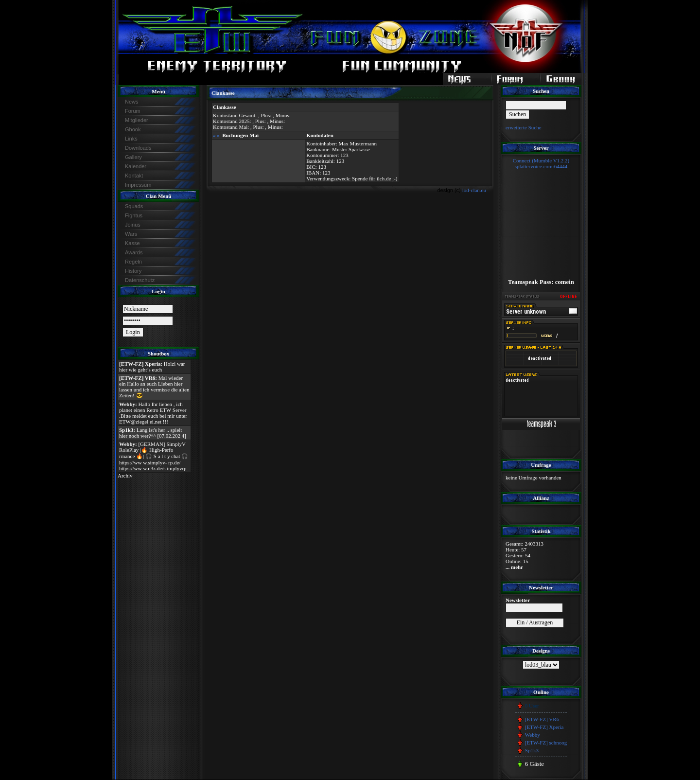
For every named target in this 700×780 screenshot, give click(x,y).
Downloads (138, 148)
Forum (133, 111)
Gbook (133, 129)
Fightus (134, 215)
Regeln (133, 262)
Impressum (138, 185)
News (132, 102)
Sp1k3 (532, 750)
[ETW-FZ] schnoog (546, 743)
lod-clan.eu (474, 190)
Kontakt (134, 176)
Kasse (132, 243)
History (133, 271)
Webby (533, 735)
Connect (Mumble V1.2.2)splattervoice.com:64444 (541, 163)
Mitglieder (137, 120)
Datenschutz (140, 280)
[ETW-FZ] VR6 (542, 719)
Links (131, 139)
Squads (134, 206)
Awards (134, 252)
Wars (131, 234)
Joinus (133, 225)
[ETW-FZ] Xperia (544, 727)
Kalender (136, 166)
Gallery (133, 157)
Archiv (125, 476)
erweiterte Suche (524, 127)
